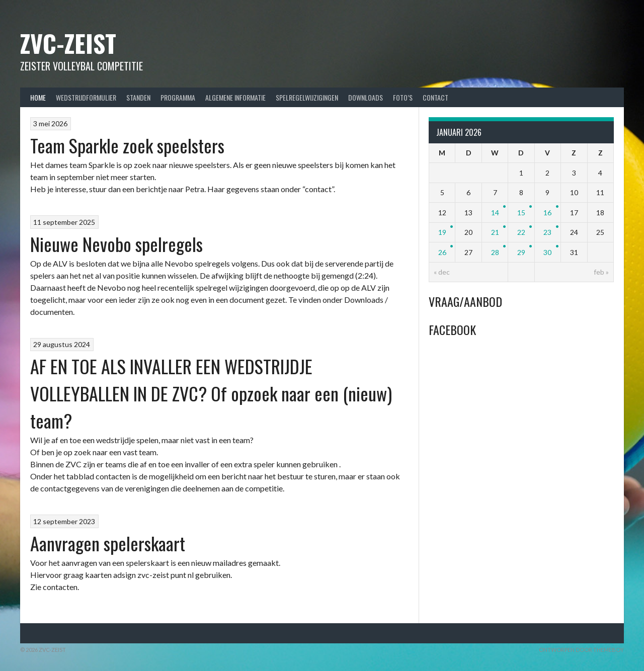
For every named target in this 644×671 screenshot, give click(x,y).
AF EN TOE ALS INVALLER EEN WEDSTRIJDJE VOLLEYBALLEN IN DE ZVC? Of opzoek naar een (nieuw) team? (211, 393)
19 (442, 232)
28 (495, 252)
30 (547, 252)
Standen (138, 97)
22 (521, 232)
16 (547, 213)
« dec (442, 272)
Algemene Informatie (235, 97)
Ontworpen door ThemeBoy (581, 650)
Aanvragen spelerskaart (108, 543)
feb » (601, 272)
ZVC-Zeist (68, 43)
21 (495, 232)
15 (521, 213)
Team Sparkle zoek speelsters (127, 145)
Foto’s (403, 97)
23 (547, 232)
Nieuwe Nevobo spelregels (116, 244)
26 (442, 252)
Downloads (366, 97)
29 (521, 252)
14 (495, 213)
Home (38, 97)
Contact (435, 97)
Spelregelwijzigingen (307, 97)
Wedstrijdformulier (86, 97)
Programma (178, 97)
